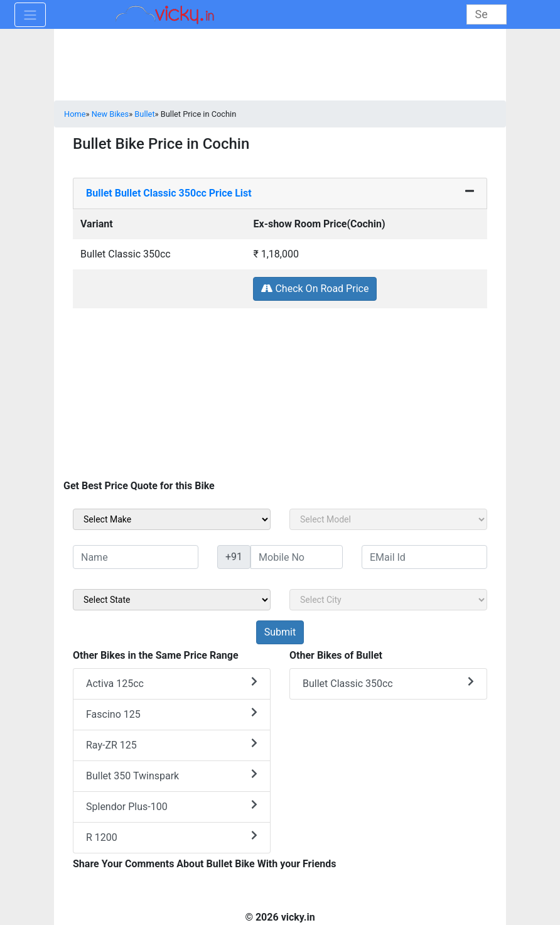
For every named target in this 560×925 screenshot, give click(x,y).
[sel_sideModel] (388, 519)
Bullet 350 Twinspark (172, 775)
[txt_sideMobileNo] (297, 557)
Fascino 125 (172, 714)
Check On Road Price (315, 289)
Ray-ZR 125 (172, 744)
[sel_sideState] (172, 600)
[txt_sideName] (136, 557)
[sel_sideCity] (388, 600)
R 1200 (172, 837)
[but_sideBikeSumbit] (280, 632)
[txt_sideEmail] (424, 557)
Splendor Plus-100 (172, 806)
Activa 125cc (172, 683)
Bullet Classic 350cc (388, 683)
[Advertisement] (280, 397)
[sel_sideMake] (172, 519)
